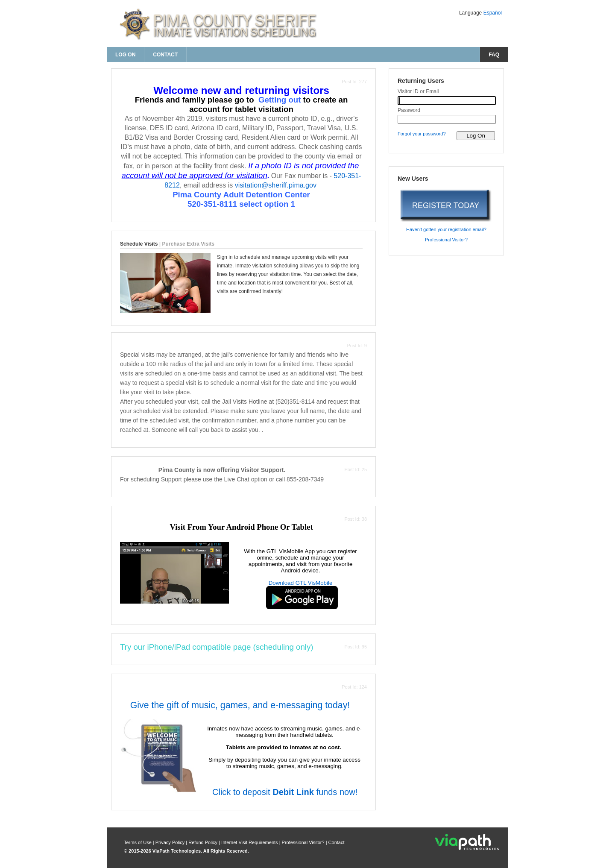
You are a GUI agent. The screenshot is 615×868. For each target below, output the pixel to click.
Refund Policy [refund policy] (203, 842)
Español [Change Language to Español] (493, 13)
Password (409, 110)
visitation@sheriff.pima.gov (276, 185)
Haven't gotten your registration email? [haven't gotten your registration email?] (446, 229)
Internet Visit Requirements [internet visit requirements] (250, 842)
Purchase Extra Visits (189, 244)
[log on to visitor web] (476, 136)
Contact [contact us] (165, 55)
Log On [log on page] (125, 55)
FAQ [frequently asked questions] (494, 55)
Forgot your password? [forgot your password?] (422, 134)
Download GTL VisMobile (301, 583)
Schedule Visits (139, 244)
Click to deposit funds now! (284, 792)
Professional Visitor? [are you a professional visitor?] (446, 240)
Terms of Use (138, 842)
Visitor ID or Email (418, 91)
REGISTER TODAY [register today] (446, 205)
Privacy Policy (171, 842)
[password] (447, 119)
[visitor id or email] (447, 101)
